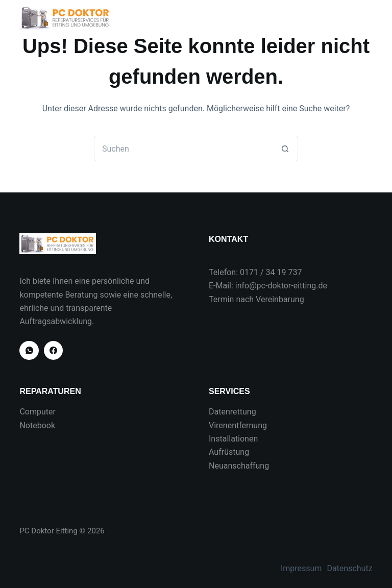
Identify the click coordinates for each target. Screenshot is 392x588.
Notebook (37, 425)
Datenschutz (349, 568)
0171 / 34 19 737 (271, 272)
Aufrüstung (229, 452)
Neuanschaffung (239, 466)
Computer (38, 412)
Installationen (233, 439)
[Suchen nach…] (183, 149)
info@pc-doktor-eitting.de (281, 286)
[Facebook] (54, 351)
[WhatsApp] (29, 351)
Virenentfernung (238, 425)
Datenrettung (232, 412)
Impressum (301, 568)
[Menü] (368, 18)
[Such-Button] (285, 149)
